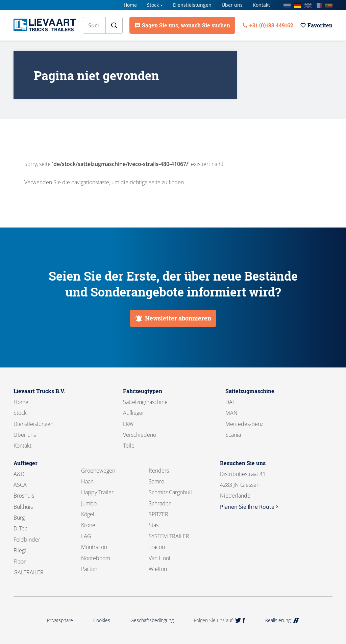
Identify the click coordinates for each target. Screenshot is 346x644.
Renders (159, 471)
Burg (19, 518)
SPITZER (158, 514)
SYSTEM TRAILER (169, 536)
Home (130, 5)
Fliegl (20, 550)
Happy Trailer (97, 492)
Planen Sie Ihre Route (250, 507)
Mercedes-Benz (244, 424)
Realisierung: (282, 620)
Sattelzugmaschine (145, 402)
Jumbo (89, 503)
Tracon (157, 547)
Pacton (89, 569)
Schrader (160, 503)
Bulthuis (23, 507)
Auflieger (134, 413)
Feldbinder (27, 540)
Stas (154, 525)
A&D (19, 474)
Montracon (94, 547)
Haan (87, 481)
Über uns (232, 5)
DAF (230, 402)
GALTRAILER (29, 572)
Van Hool (159, 558)
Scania (233, 435)
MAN (231, 413)
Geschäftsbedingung (152, 620)
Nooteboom (96, 558)
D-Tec (20, 528)
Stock (153, 5)
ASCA (20, 485)
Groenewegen (98, 471)
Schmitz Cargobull (170, 492)
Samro (156, 481)
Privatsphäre (60, 620)
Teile (129, 446)
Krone (88, 525)
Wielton (158, 569)
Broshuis (24, 496)
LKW (128, 424)
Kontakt (261, 5)
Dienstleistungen (192, 5)
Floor (20, 562)
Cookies (102, 620)
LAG (86, 536)
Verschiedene (140, 435)
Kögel (88, 514)
